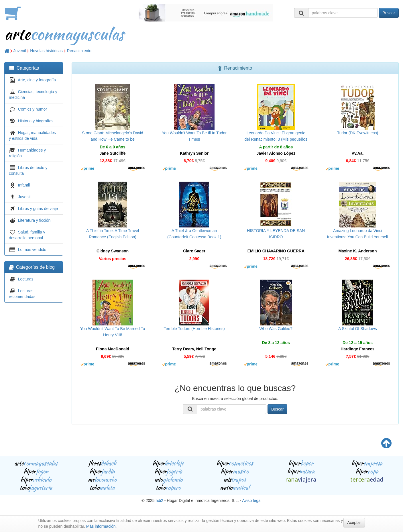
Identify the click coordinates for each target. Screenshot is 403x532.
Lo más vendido (32, 250)
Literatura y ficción (34, 220)
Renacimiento (79, 51)
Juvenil (20, 51)
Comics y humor (33, 109)
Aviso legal (252, 500)
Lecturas (26, 279)
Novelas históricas (46, 51)
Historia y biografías (36, 121)
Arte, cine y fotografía (37, 80)
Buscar (389, 13)
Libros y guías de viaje (38, 209)
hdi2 (159, 500)
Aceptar (354, 523)
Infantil (24, 185)
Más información (101, 526)
